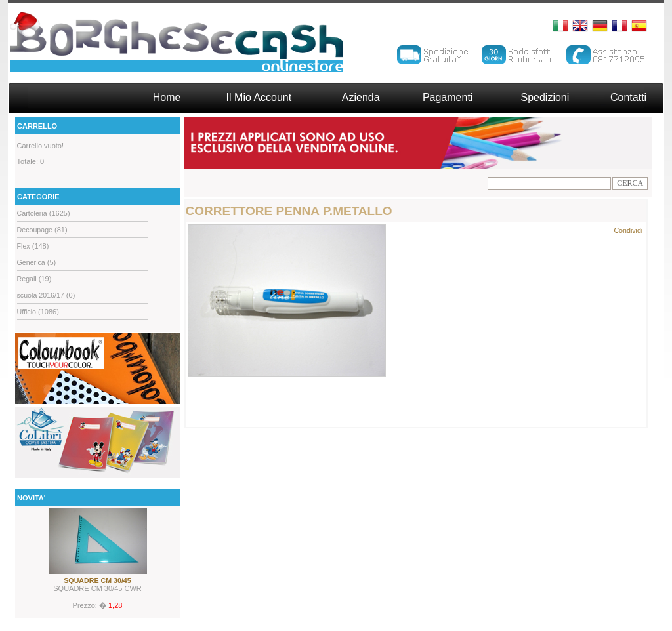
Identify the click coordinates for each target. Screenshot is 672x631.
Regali (27, 279)
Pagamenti (448, 97)
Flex (24, 246)
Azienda (361, 97)
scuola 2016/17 (41, 295)
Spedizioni (545, 97)
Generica (31, 262)
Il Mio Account (259, 97)
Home (167, 97)
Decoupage (35, 230)
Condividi (628, 230)
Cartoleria (32, 213)
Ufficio (27, 312)
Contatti (628, 97)
